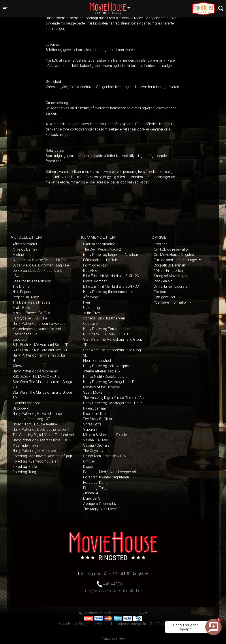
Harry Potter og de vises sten (35, 451)
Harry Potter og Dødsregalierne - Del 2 (42, 440)
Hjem (17, 361)
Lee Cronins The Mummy (32, 281)
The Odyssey (93, 451)
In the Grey (92, 313)
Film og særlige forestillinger (176, 260)
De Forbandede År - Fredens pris (38, 271)
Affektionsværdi (25, 244)
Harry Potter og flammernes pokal (39, 355)
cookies (141, 613)
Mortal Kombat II (96, 281)
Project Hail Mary (26, 297)
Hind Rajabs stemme (29, 292)
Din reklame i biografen (171, 286)
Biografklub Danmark (170, 265)
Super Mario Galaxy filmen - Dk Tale (40, 260)
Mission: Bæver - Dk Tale (31, 313)
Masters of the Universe (102, 387)
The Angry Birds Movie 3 (102, 509)
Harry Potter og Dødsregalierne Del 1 (41, 430)
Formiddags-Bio (25, 334)
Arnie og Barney (25, 249)
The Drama (21, 286)
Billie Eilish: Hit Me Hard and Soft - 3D (40, 350)
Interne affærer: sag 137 (31, 419)
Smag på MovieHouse (171, 276)
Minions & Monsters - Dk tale (105, 435)
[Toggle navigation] (5, 9)
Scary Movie (93, 392)
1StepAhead (158, 624)
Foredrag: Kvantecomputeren (35, 461)
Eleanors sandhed (26, 403)
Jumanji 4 (91, 493)
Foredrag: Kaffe (25, 467)
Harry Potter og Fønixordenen (36, 371)
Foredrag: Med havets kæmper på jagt (42, 456)
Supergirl (90, 430)
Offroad (89, 461)
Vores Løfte (92, 424)
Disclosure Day (95, 414)
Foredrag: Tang (24, 472)
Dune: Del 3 (92, 498)
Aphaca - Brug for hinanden (104, 318)
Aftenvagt (20, 366)
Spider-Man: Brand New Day (105, 456)
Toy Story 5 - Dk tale (99, 419)
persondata (125, 613)
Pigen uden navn (25, 445)
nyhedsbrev (88, 613)
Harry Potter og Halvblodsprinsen (38, 414)
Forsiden (161, 244)
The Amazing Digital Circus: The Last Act (43, 435)
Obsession (91, 324)
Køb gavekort (164, 297)
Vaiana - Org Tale (96, 445)
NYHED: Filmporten (168, 271)
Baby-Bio (20, 339)
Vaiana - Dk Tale (96, 440)
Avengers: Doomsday (100, 504)
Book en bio (163, 281)
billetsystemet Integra (125, 624)
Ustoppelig (21, 408)
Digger (88, 467)
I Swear (19, 276)
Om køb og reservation (172, 249)
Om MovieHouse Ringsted (174, 255)
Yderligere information (171, 302)
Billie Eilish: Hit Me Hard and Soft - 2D (40, 345)
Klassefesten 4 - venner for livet (37, 329)
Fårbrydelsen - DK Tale (30, 318)
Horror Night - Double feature (35, 424)
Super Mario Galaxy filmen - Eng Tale (41, 265)
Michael (19, 255)
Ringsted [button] (112, 6)
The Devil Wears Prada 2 (31, 302)
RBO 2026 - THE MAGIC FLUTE (36, 377)
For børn (160, 292)
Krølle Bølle (21, 308)
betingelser (106, 613)
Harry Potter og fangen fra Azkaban (40, 324)
